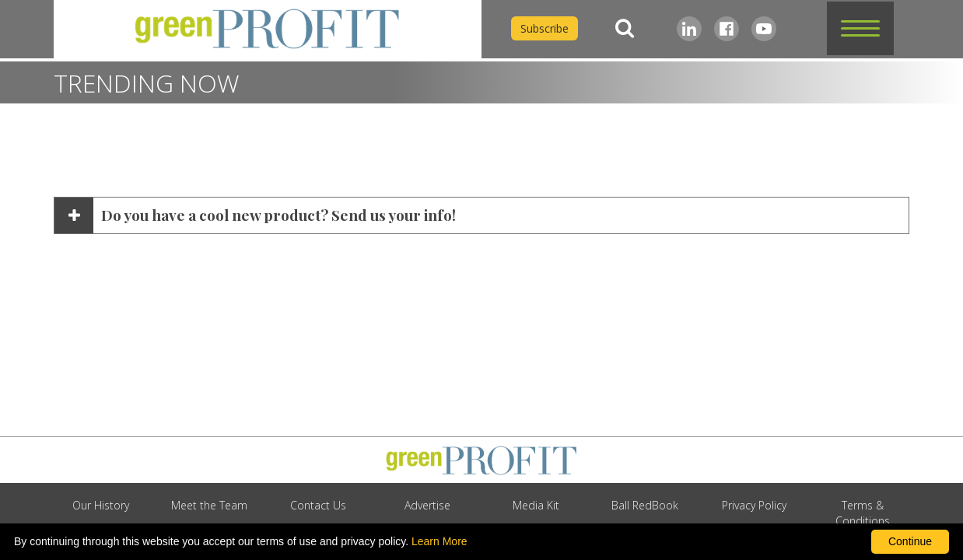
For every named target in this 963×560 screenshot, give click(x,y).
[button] (860, 28)
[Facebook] (727, 29)
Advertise (427, 505)
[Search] (625, 28)
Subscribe (545, 28)
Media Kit (536, 505)
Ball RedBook (645, 505)
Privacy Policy (754, 505)
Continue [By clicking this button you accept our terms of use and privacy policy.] (910, 541)
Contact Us (318, 505)
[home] (268, 29)
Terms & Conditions (863, 513)
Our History (101, 505)
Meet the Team (209, 505)
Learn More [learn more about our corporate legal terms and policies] (439, 541)
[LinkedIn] (689, 29)
